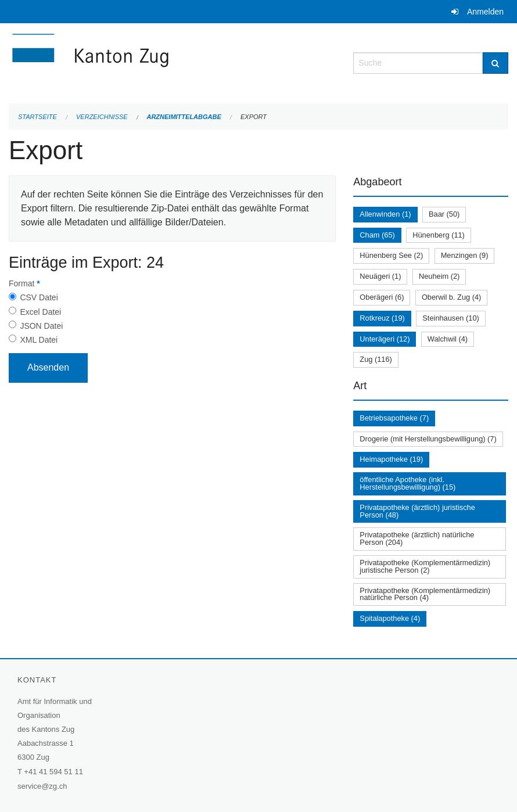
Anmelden (485, 12)
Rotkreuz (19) (382, 318)
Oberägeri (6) (382, 297)
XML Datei (39, 340)
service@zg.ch (42, 786)
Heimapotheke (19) (391, 459)
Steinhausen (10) (450, 318)
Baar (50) (444, 214)
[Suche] (496, 63)
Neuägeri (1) (380, 276)
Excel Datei (40, 312)
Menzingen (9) (465, 255)
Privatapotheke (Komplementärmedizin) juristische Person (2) (425, 566)
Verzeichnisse (102, 117)
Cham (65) (377, 235)
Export (254, 117)
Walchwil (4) (448, 339)
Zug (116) (376, 359)
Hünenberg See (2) (391, 255)
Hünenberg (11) (439, 235)
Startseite (37, 117)
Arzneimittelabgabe (184, 117)
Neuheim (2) (439, 276)
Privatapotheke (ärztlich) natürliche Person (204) (417, 538)
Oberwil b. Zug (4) (451, 297)
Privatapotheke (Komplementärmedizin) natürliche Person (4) (425, 594)
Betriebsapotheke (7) (394, 418)
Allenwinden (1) (385, 214)
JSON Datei (41, 326)
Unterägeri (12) (385, 339)
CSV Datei (39, 297)
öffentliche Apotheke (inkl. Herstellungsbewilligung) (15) (408, 483)
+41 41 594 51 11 (53, 772)
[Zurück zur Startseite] (160, 62)
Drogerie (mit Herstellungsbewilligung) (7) (428, 439)
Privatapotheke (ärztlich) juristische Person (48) (417, 511)
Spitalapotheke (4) (390, 618)
